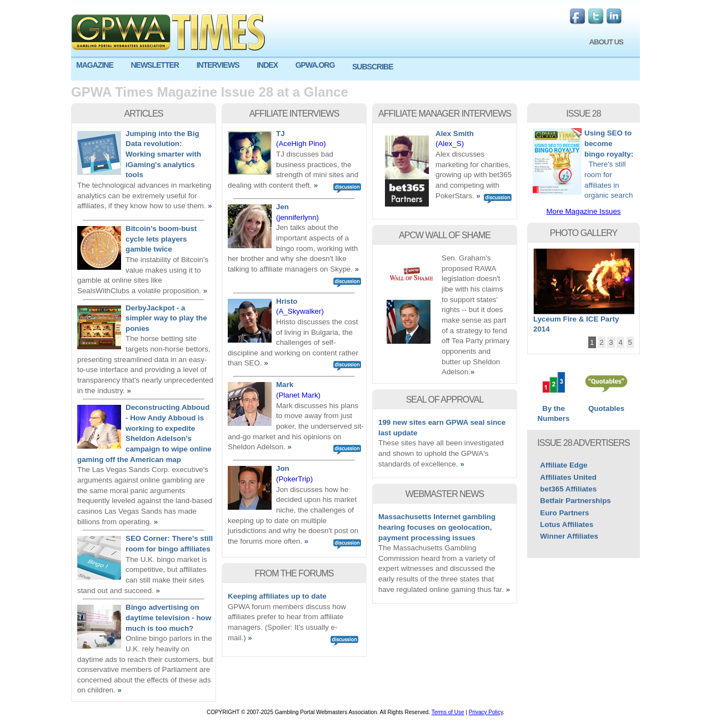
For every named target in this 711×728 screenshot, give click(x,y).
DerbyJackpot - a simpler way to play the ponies (166, 318)
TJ (281, 134)
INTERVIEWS (218, 65)
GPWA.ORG (315, 65)
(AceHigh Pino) (301, 144)
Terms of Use (448, 712)
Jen (282, 207)
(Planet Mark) (298, 395)
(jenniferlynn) (297, 217)
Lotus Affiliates (567, 524)
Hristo (287, 301)
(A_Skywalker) (300, 311)
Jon (283, 468)
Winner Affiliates (569, 536)
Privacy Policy (486, 712)
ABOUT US (606, 42)
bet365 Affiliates (568, 489)
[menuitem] (98, 65)
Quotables (606, 405)
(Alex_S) (450, 144)
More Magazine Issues (583, 211)
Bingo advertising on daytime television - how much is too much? (168, 617)
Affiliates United (568, 477)
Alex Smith (455, 134)
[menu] (355, 69)
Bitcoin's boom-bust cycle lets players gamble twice (161, 239)
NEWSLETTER (154, 65)
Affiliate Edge (564, 465)
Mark (285, 385)
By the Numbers (554, 410)
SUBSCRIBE (372, 67)
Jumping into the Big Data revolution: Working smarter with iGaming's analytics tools (163, 154)
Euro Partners (564, 513)
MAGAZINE (95, 65)
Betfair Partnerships (575, 501)
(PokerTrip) (294, 479)
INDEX (267, 65)
